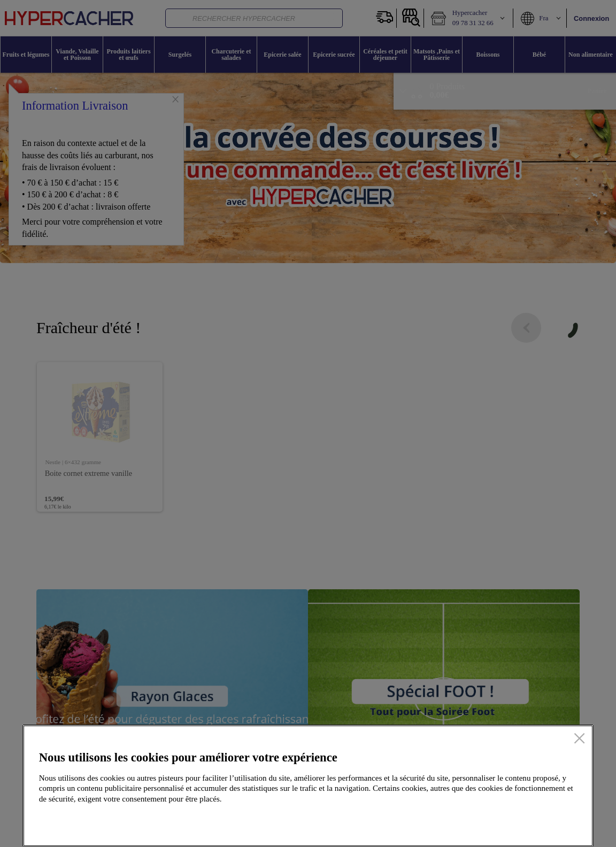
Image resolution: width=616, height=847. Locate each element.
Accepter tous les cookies (525, 822)
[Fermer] (579, 739)
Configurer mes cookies (420, 822)
